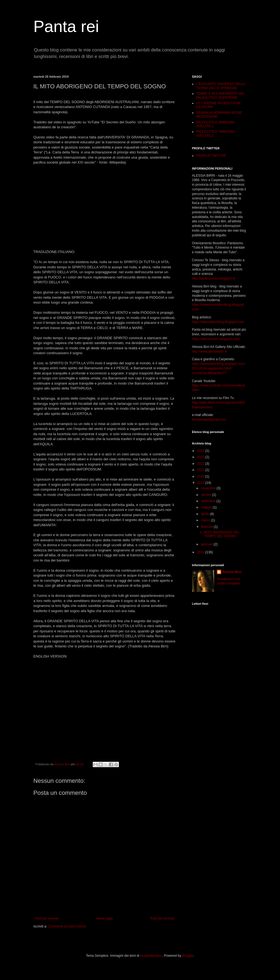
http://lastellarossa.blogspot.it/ (214, 278)
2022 (201, 464)
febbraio (207, 527)
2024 (201, 451)
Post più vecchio (162, 918)
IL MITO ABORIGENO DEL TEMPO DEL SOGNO (220, 534)
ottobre (207, 495)
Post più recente (47, 918)
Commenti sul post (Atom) (67, 926)
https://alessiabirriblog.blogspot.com (218, 322)
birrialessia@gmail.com (209, 420)
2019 (201, 483)
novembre (209, 488)
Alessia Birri (232, 572)
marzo (206, 520)
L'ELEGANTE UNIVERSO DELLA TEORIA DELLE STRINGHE (221, 86)
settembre (209, 501)
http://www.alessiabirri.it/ (210, 351)
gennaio (207, 544)
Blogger (188, 956)
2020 (201, 476)
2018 (201, 552)
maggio (207, 507)
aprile (205, 514)
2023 (201, 457)
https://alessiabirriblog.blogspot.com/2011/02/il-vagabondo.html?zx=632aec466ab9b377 (218, 368)
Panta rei (66, 26)
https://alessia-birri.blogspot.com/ (216, 339)
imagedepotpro (151, 956)
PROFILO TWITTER (211, 156)
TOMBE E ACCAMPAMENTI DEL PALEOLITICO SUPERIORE (220, 95)
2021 (201, 470)
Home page (104, 918)
